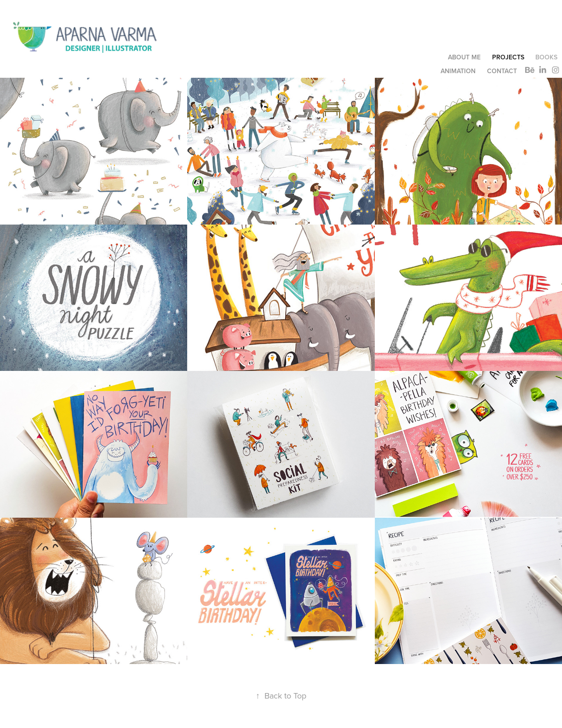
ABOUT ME (464, 57)
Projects (508, 57)
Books (546, 57)
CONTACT (502, 71)
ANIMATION (458, 71)
